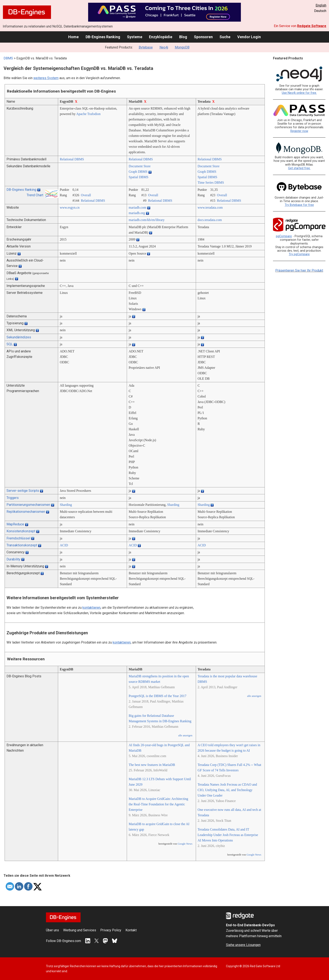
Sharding (66, 505)
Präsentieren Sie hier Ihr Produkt (299, 270)
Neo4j (164, 47)
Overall (86, 195)
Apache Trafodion (88, 114)
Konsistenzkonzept (21, 531)
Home (73, 37)
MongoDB (182, 47)
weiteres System (46, 78)
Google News (185, 844)
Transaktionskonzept (22, 545)
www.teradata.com (210, 207)
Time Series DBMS (211, 183)
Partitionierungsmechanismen (28, 505)
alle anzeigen (185, 735)
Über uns (52, 930)
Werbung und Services (80, 930)
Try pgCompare (299, 254)
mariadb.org (137, 213)
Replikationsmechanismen (26, 512)
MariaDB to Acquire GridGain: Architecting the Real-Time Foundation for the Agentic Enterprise (158, 804)
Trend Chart (35, 195)
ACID (64, 545)
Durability (13, 559)
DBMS (8, 58)
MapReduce (15, 524)
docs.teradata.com (210, 220)
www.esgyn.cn (70, 207)
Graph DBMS (138, 172)
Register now (299, 131)
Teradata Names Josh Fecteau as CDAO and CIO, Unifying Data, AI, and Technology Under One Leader (227, 790)
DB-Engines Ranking (103, 37)
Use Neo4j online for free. (299, 93)
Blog (183, 37)
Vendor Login (249, 37)
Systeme (135, 37)
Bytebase (146, 47)
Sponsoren (203, 37)
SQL (10, 344)
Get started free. (299, 168)
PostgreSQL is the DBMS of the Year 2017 (157, 696)
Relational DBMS (72, 159)
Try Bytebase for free (299, 205)
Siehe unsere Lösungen (243, 945)
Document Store (140, 166)
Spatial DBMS (138, 177)
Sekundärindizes (19, 337)
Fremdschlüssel (18, 538)
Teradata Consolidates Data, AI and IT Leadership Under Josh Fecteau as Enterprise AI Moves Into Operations (228, 835)
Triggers (13, 498)
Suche (225, 37)
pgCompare (284, 236)
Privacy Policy (111, 930)
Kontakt (131, 930)
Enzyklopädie (161, 37)
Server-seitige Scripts (23, 491)
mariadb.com (137, 207)
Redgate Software (312, 26)
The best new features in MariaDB (152, 765)
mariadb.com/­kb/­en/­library (147, 220)
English (321, 5)
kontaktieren (91, 608)
